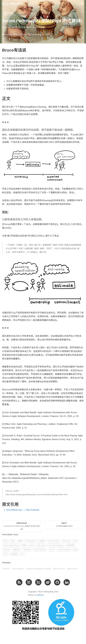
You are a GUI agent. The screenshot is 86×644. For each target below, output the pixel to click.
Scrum (52, 550)
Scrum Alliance (18, 569)
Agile (13, 14)
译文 (20, 14)
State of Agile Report (11, 545)
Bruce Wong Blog (12, 4)
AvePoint (6, 569)
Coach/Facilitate (64, 550)
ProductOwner (54, 541)
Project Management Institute (39, 569)
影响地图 (70, 545)
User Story (41, 545)
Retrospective (31, 541)
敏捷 (5, 14)
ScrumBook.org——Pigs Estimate (23, 510)
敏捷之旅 (17, 550)
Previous (22, 526)
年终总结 (27, 550)
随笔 (24, 545)
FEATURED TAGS (10, 535)
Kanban (7, 550)
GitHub (40, 595)
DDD (76, 550)
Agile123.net (72, 569)
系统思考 (14, 554)
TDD (5, 554)
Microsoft (66, 541)
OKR (6, 541)
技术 (75, 541)
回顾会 (42, 541)
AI (22, 554)
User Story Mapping (56, 545)
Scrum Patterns (31, 14)
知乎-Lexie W (59, 569)
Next (64, 525)
